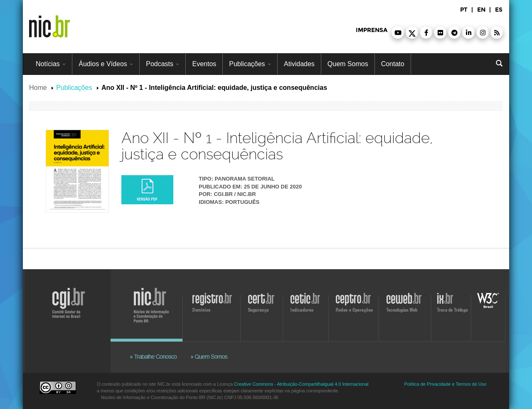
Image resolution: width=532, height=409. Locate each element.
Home (38, 88)
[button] (398, 32)
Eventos (204, 64)
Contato (393, 64)
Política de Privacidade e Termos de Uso (446, 384)
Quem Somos (348, 64)
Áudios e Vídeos (106, 64)
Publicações (250, 64)
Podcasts (163, 64)
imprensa (372, 30)
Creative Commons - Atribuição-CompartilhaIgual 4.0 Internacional (301, 384)
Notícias (51, 64)
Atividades (299, 64)
